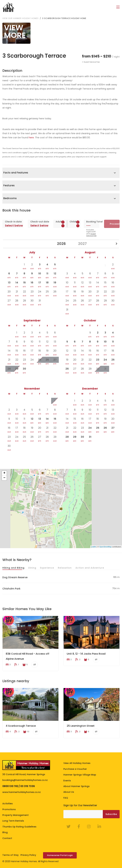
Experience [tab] (47, 568)
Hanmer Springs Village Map (80, 775)
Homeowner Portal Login (60, 855)
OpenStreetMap (105, 547)
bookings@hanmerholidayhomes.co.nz (25, 780)
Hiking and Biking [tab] (13, 568)
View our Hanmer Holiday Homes (20, 18)
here (31, 137)
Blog (5, 832)
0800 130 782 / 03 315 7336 (19, 786)
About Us (69, 792)
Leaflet (93, 547)
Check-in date (13, 221)
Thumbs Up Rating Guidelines (19, 826)
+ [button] (4, 473)
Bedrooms (10, 198)
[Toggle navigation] (118, 7)
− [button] (4, 478)
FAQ (66, 798)
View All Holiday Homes (77, 763)
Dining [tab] (32, 568)
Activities (8, 803)
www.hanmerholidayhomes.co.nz (22, 792)
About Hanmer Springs (76, 786)
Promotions (9, 809)
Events (67, 780)
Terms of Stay (10, 855)
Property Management (15, 815)
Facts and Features (16, 172)
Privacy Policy (28, 855)
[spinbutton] (60, 226)
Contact (7, 838)
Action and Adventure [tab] (90, 568)
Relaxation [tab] (65, 568)
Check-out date (38, 221)
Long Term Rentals (13, 821)
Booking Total (91, 221)
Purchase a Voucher (75, 769)
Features (9, 185)
